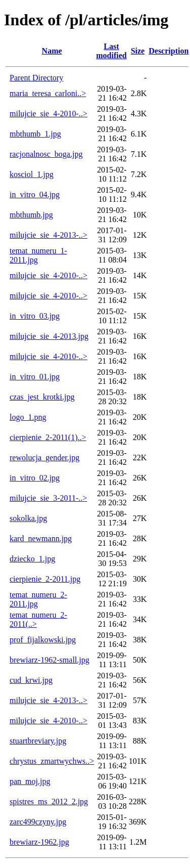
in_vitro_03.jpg (35, 316)
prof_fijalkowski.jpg (43, 640)
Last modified (111, 51)
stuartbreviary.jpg (38, 741)
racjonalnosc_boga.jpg (46, 154)
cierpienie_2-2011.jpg (45, 579)
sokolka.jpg (28, 518)
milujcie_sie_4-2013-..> (49, 235)
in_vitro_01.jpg (35, 377)
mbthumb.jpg (31, 215)
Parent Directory (36, 78)
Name (52, 51)
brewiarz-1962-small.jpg (50, 660)
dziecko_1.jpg (32, 559)
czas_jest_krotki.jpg (42, 397)
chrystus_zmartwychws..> (52, 761)
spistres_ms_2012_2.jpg (49, 801)
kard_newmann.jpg (41, 538)
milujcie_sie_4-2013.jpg (49, 336)
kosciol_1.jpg (32, 174)
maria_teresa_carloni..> (48, 93)
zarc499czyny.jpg (38, 822)
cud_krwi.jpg (31, 680)
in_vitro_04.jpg (35, 194)
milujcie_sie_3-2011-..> (48, 498)
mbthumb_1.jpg (35, 134)
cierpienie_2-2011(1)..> (48, 437)
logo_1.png (28, 417)
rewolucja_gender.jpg (44, 458)
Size (138, 51)
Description (169, 51)
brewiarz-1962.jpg (39, 842)
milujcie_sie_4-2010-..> (49, 114)
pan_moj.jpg (30, 781)
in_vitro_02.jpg (35, 478)
